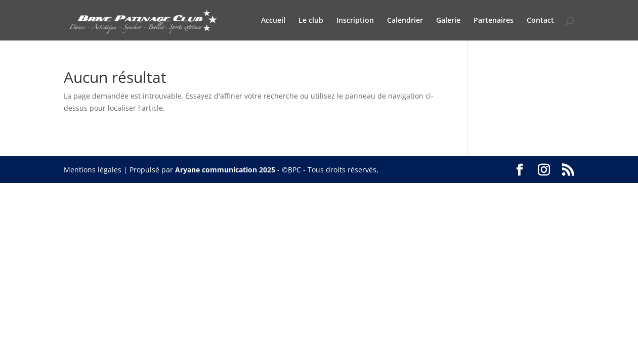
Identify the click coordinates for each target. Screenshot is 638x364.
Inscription (355, 21)
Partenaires (494, 21)
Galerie (448, 21)
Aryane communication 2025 (225, 170)
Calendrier (405, 21)
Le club (311, 21)
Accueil (273, 21)
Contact (540, 21)
